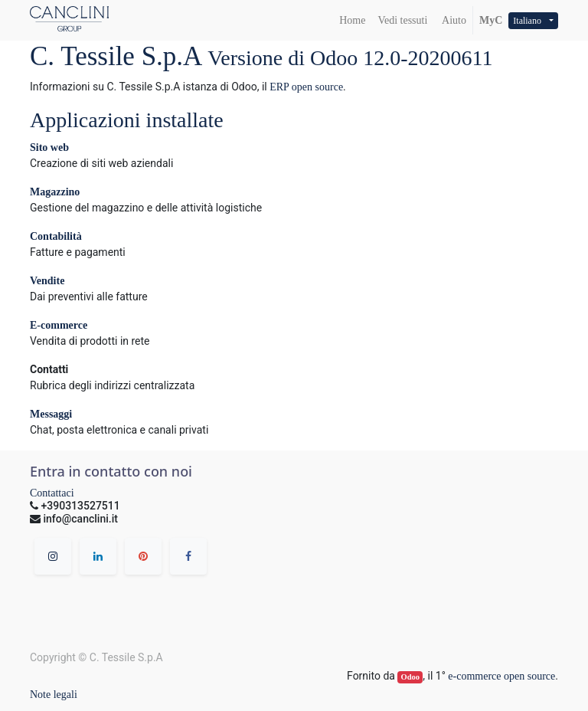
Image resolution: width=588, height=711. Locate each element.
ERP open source (306, 87)
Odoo (411, 677)
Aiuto (453, 20)
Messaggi (51, 414)
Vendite (47, 281)
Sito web (49, 147)
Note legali (54, 695)
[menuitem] (352, 20)
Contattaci (52, 493)
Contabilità (56, 236)
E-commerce (59, 325)
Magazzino (55, 192)
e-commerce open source (501, 676)
